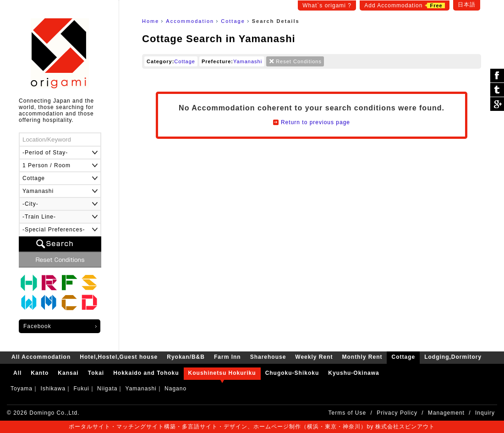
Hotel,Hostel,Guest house (29, 283)
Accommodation (190, 21)
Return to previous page (315, 122)
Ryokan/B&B (49, 283)
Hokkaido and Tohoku (146, 373)
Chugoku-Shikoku (292, 373)
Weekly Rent (29, 303)
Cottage (233, 21)
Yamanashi (248, 61)
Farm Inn (69, 283)
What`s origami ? (327, 5)
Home (151, 21)
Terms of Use (348, 413)
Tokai (96, 373)
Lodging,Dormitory (89, 303)
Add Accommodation (404, 5)
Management (446, 413)
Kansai (68, 373)
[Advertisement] (312, 226)
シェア (497, 76)
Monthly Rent (49, 303)
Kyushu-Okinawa (353, 373)
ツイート (497, 90)
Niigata (107, 389)
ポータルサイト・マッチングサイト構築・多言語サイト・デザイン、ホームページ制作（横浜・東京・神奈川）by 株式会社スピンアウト (252, 427)
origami (60, 53)
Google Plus (497, 104)
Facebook (37, 326)
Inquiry (485, 413)
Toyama (22, 389)
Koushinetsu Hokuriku (222, 373)
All (17, 373)
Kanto (40, 373)
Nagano (175, 389)
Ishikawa (53, 389)
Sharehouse (89, 283)
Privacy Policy (397, 413)
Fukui (81, 389)
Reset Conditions (299, 61)
